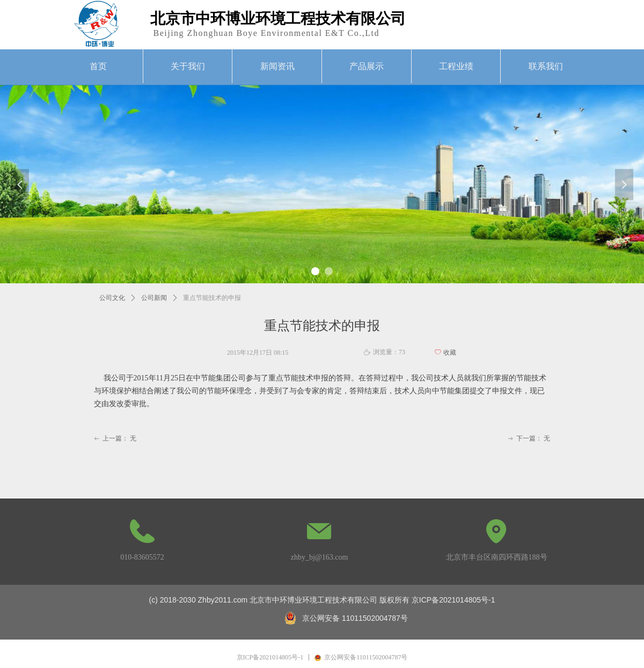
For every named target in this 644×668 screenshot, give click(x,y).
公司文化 (112, 298)
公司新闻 (154, 298)
